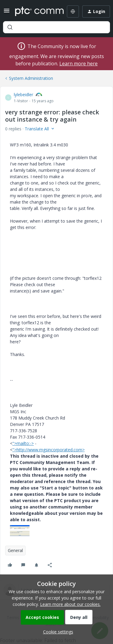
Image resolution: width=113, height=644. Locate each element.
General (15, 550)
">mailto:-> (23, 443)
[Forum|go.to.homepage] (35, 11)
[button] (7, 13)
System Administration (31, 78)
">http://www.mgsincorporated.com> (49, 450)
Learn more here (78, 64)
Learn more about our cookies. (70, 604)
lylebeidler (24, 95)
